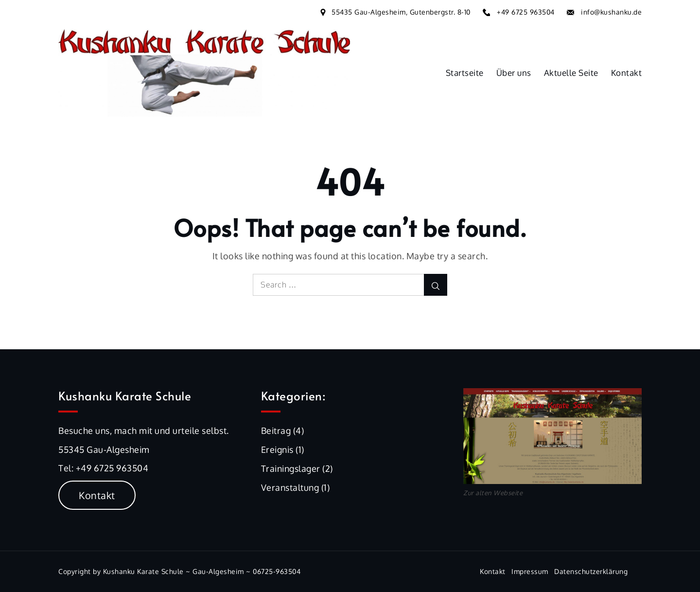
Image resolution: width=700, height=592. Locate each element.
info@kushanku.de (611, 12)
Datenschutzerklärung (591, 571)
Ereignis (277, 449)
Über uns (514, 73)
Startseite (465, 73)
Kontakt (627, 73)
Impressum (530, 571)
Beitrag (276, 431)
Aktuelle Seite (571, 73)
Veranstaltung (290, 487)
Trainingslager (291, 468)
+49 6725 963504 (526, 12)
